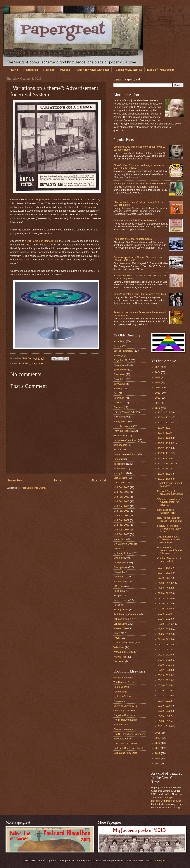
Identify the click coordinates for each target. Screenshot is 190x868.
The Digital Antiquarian (125, 720)
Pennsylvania (121, 567)
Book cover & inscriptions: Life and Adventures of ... (169, 550)
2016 (158, 733)
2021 (158, 388)
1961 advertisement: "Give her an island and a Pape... (169, 540)
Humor (117, 459)
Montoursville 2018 (123, 544)
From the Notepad (123, 426)
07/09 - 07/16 (165, 624)
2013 (158, 748)
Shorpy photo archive (125, 729)
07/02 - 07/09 (165, 629)
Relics (117, 605)
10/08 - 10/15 (165, 474)
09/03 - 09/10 (165, 583)
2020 (158, 393)
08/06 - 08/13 (165, 603)
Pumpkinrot (119, 701)
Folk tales (119, 417)
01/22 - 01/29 (165, 711)
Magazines (37, 363)
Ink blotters (119, 468)
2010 (158, 763)
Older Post (98, 480)
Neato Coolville (121, 687)
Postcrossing (120, 581)
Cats (116, 393)
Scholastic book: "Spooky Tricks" (167, 511)
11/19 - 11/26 (165, 443)
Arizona (118, 346)
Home (14, 70)
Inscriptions (119, 473)
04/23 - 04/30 (165, 655)
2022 (158, 382)
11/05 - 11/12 (165, 453)
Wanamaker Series (123, 652)
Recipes (49, 70)
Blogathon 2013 (122, 360)
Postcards (31, 70)
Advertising (24, 363)
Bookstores (119, 384)
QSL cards (119, 586)
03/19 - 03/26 (165, 675)
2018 (158, 403)
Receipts (118, 591)
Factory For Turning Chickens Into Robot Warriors (169, 529)
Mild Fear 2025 (121, 534)
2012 (158, 753)
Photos (65, 70)
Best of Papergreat (123, 351)
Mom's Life (119, 539)
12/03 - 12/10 (165, 433)
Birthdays (118, 356)
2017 (158, 408)
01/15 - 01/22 (165, 716)
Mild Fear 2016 (121, 492)
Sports (117, 633)
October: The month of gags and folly (169, 560)
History (117, 450)
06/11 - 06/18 (165, 644)
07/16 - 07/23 (165, 619)
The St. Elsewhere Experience (129, 734)
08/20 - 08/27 (165, 593)
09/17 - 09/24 (165, 573)
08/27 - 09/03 (165, 588)
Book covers (120, 365)
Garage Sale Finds (123, 678)
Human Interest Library (126, 454)
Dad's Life (119, 403)
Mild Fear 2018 (121, 501)
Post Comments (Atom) (33, 488)
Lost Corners (120, 478)
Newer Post (15, 480)
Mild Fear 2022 (121, 520)
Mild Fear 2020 (121, 511)
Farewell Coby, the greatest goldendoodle (170, 493)
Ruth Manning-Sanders (92, 70)
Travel (117, 638)
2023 (158, 377)
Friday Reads (121, 421)
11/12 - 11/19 (165, 448)
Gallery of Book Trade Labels (129, 748)
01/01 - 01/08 (165, 726)
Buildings (118, 389)
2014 (158, 743)
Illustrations (119, 464)
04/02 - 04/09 (165, 670)
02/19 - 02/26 (165, 691)
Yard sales (119, 661)
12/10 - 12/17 (165, 428)
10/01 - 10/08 (165, 479)
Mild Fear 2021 (121, 516)
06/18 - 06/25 (165, 639)
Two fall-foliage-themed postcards (169, 484)
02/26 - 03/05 (165, 685)
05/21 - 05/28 (165, 649)
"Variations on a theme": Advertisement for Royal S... (170, 502)
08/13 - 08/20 (165, 598)
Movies (117, 548)
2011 (158, 758)
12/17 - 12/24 (165, 423)
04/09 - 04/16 (165, 665)
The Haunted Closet (124, 682)
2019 (158, 398)
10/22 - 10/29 (165, 463)
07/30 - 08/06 (165, 609)
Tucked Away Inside (128, 70)
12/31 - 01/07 (165, 412)
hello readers (120, 445)
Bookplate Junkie (122, 739)
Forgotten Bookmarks (125, 715)
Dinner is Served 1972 (125, 706)
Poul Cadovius (89, 207)
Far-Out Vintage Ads (124, 412)
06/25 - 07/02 (165, 634)
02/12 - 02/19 (165, 696)
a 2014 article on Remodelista (41, 241)
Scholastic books (122, 619)
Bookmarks (119, 374)
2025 (158, 367)
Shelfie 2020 (120, 628)
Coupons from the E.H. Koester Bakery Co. (136, 220)
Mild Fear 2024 (121, 530)
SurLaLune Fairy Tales (125, 753)
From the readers (123, 431)
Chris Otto (27, 358)
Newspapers (120, 563)
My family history (122, 553)
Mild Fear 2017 (121, 497)
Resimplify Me (121, 610)
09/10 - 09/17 (165, 578)
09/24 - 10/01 (165, 568)
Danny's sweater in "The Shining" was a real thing (140, 294)
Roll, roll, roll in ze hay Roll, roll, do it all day (170, 519)
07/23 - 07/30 (165, 614)
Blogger (161, 861)
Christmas (119, 398)
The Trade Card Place (125, 743)
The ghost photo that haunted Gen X (133, 239)
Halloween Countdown (125, 440)
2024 (158, 372)
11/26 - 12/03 (165, 438)
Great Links (120, 435)
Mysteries (119, 558)
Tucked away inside (124, 642)
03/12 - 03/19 (165, 680)
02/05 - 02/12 (165, 701)
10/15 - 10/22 (165, 469)
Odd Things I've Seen (125, 711)
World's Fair (120, 657)
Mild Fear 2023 (121, 525)
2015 (158, 738)
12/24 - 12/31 (165, 417)
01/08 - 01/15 (165, 721)
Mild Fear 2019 (121, 506)
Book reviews (121, 370)
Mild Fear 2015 (121, 487)
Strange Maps (121, 725)
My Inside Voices (122, 696)
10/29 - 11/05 (165, 458)
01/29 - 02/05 (165, 706)
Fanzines (118, 407)
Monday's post (36, 199)
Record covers (121, 600)
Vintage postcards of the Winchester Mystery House (141, 184)
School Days (120, 624)
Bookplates (119, 379)
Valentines (119, 647)
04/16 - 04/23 (165, 660)
